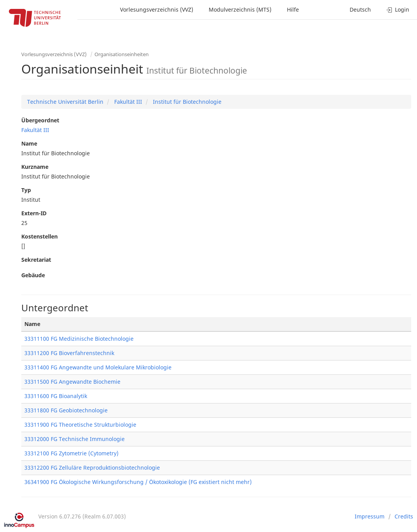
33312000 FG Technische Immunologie (75, 439)
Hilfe (293, 9)
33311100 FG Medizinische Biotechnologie (79, 339)
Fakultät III (127, 102)
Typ (26, 190)
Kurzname (35, 167)
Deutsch (360, 9)
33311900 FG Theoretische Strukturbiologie (80, 425)
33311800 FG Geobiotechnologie (66, 410)
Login (398, 9)
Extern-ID (34, 213)
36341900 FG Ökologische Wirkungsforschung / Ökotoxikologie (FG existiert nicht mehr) (138, 482)
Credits (404, 516)
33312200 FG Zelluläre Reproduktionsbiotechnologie (92, 468)
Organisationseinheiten (122, 54)
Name (29, 143)
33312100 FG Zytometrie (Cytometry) (71, 453)
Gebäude (33, 275)
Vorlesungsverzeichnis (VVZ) (157, 9)
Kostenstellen (39, 236)
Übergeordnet (40, 120)
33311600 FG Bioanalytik (56, 396)
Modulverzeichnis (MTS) (240, 9)
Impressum (370, 516)
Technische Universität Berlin (65, 102)
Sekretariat (36, 260)
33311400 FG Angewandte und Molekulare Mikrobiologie (98, 367)
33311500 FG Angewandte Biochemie (72, 382)
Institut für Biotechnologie (186, 102)
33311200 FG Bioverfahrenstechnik (69, 353)
